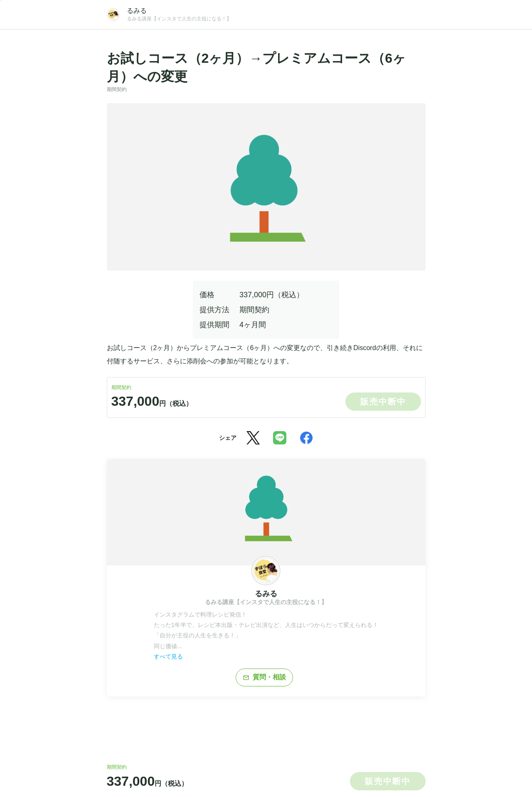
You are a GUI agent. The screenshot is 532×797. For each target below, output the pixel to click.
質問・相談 (264, 677)
